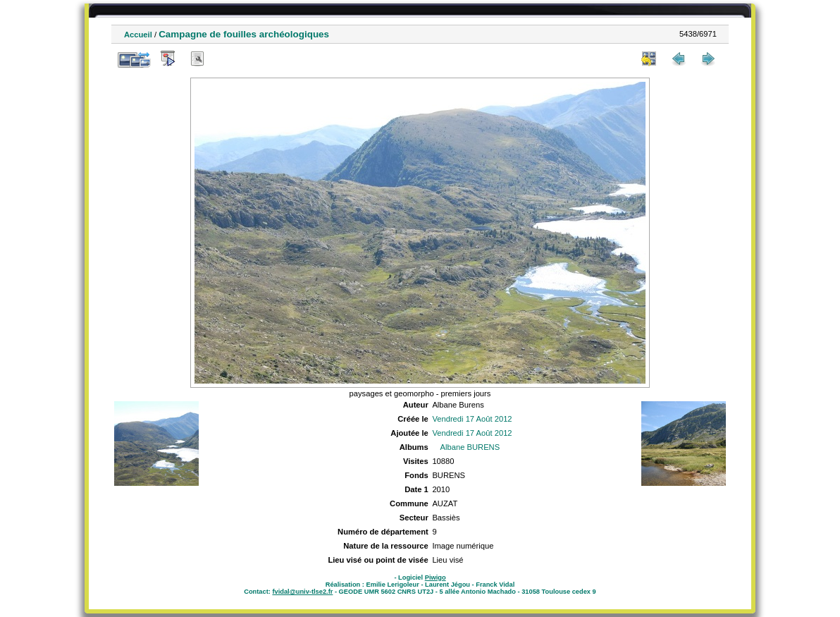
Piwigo (436, 578)
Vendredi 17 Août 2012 (472, 419)
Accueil (138, 35)
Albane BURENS (470, 447)
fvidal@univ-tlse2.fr (302, 592)
